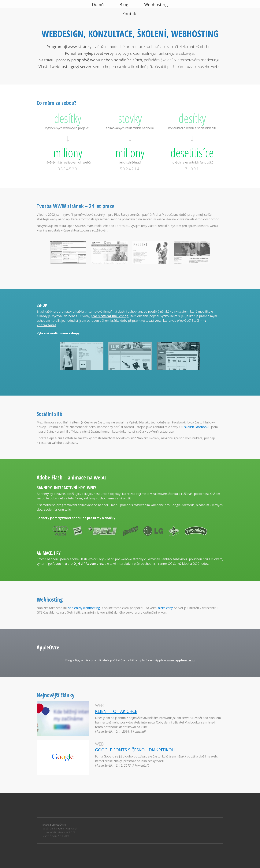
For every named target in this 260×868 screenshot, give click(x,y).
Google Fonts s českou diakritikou (135, 750)
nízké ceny (165, 608)
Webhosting (156, 4)
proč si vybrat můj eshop (110, 316)
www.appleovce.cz (181, 660)
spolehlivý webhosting (84, 608)
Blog (124, 4)
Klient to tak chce (116, 711)
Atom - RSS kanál (68, 829)
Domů (98, 4)
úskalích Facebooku (196, 427)
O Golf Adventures (88, 564)
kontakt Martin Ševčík (54, 825)
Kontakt (130, 14)
